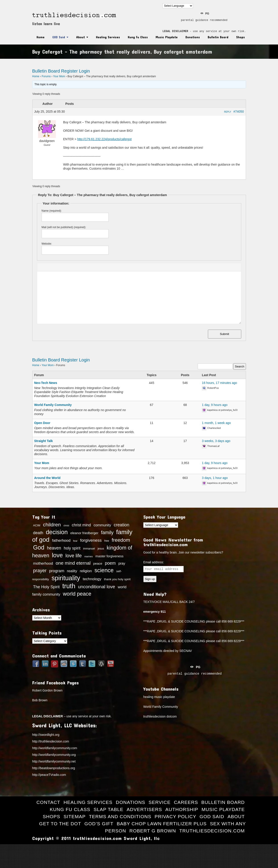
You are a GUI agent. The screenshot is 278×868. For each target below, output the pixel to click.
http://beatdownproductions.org (54, 768)
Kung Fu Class (138, 37)
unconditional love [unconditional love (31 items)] (96, 587)
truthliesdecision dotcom (160, 716)
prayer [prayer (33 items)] (40, 571)
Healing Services (108, 37)
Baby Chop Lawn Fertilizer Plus (162, 824)
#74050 (239, 112)
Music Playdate (167, 37)
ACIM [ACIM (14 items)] (37, 525)
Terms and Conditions (120, 816)
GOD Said (59, 37)
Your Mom (59, 76)
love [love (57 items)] (57, 555)
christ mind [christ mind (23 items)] (81, 525)
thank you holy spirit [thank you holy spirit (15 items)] (117, 579)
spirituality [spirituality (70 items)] (66, 578)
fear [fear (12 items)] (75, 541)
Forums (46, 76)
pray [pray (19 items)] (122, 563)
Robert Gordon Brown (47, 690)
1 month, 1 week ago (216, 423)
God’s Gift (99, 824)
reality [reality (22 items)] (72, 571)
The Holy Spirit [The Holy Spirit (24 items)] (46, 587)
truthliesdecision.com (212, 831)
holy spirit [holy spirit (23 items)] (72, 548)
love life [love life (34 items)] (74, 556)
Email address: (154, 562)
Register (69, 71)
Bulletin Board (218, 37)
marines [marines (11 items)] (89, 556)
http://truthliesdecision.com (51, 741)
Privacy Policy (176, 816)
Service (159, 802)
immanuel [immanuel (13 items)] (89, 549)
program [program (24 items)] (57, 571)
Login (84, 71)
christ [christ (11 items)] (66, 525)
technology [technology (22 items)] (92, 579)
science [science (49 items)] (104, 570)
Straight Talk (44, 441)
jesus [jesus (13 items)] (101, 549)
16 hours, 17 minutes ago (219, 383)
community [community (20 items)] (102, 525)
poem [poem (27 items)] (110, 563)
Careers (186, 802)
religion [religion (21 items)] (86, 571)
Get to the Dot (60, 824)
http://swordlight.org (46, 735)
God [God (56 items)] (39, 548)
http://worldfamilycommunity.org (54, 755)
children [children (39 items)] (52, 525)
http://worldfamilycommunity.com (55, 748)
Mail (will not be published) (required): (64, 227)
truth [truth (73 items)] (69, 586)
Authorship (182, 809)
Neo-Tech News (46, 383)
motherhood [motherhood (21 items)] (43, 563)
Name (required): (52, 211)
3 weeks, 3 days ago (216, 441)
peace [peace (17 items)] (98, 564)
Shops (240, 37)
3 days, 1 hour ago (215, 478)
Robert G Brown (153, 831)
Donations (193, 37)
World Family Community (53, 405)
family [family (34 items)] (107, 533)
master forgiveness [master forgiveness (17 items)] (110, 556)
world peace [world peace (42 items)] (77, 594)
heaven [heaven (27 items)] (54, 548)
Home (41, 37)
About (80, 37)
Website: (47, 244)
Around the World (47, 478)
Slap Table (108, 809)
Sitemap (74, 816)
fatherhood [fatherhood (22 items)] (61, 540)
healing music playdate (159, 697)
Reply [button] (228, 112)
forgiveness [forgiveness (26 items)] (91, 540)
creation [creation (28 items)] (122, 525)
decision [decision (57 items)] (57, 532)
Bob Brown (40, 700)
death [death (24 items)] (38, 533)
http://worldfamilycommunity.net (54, 761)
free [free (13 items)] (107, 541)
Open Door (42, 423)
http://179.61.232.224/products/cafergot (104, 139)
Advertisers (144, 809)
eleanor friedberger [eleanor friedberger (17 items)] (84, 533)
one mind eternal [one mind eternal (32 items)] (73, 563)
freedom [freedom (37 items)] (121, 540)
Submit (224, 334)
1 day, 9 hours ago (215, 405)
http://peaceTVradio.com (49, 775)
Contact (48, 802)
